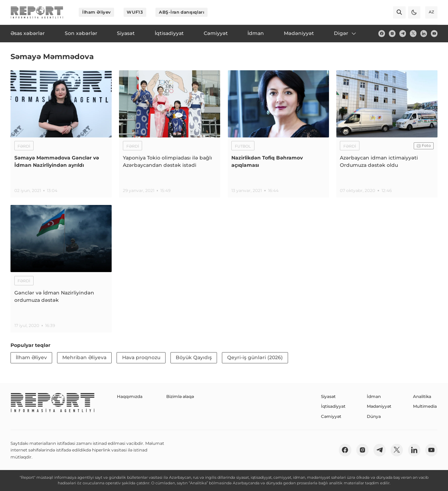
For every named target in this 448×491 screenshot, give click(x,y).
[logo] (37, 12)
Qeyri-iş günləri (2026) (255, 357)
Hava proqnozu (141, 357)
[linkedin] (424, 33)
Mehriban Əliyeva (84, 357)
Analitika (422, 396)
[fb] (382, 33)
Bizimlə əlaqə (180, 396)
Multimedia (425, 406)
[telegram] (403, 33)
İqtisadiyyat (333, 406)
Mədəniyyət (379, 406)
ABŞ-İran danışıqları (181, 12)
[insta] (392, 33)
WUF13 (135, 12)
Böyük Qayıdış (194, 357)
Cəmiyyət (331, 416)
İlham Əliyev (97, 12)
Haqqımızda (130, 396)
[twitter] (413, 33)
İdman (374, 396)
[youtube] (434, 33)
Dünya (374, 416)
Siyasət (328, 396)
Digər (345, 33)
